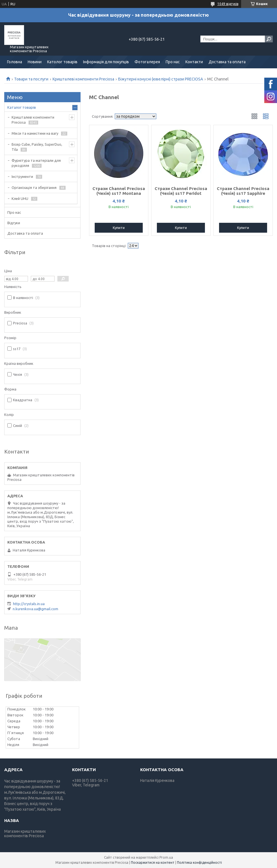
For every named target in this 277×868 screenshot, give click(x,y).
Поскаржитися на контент (153, 862)
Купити (119, 228)
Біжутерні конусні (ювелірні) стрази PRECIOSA (161, 79)
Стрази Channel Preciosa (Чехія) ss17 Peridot (181, 191)
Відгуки (14, 223)
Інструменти (22, 176)
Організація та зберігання (34, 187)
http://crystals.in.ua (29, 604)
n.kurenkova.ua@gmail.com (35, 609)
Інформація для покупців (106, 62)
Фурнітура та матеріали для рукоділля (36, 163)
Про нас (173, 62)
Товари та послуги (31, 79)
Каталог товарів (22, 107)
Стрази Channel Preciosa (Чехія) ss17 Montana (119, 191)
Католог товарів (62, 62)
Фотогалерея (147, 62)
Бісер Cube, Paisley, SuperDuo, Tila (37, 147)
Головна (15, 62)
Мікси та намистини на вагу (35, 133)
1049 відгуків (228, 4)
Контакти (194, 62)
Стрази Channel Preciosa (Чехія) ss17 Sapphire (243, 191)
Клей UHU (20, 199)
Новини (35, 62)
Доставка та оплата (227, 62)
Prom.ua (166, 857)
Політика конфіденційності (199, 862)
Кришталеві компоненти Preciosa (83, 79)
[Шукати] (269, 39)
